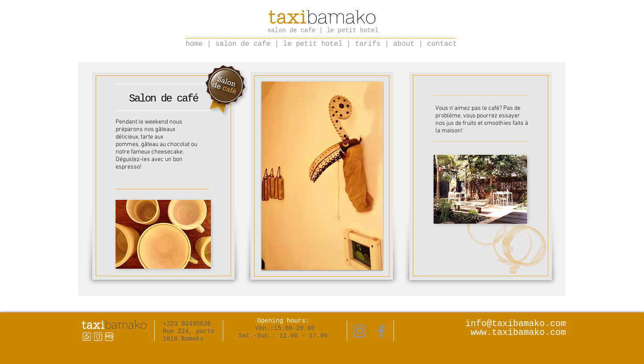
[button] (322, 176)
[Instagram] (360, 331)
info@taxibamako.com (516, 324)
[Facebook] (381, 331)
